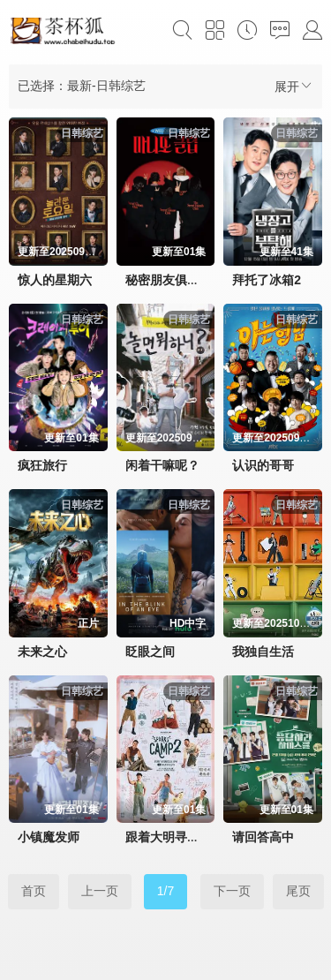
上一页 (100, 891)
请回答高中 (263, 837)
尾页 (298, 891)
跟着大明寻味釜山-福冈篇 (196, 837)
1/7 (165, 891)
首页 (34, 891)
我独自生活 (263, 652)
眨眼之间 (150, 652)
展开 (294, 86)
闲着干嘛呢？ (162, 465)
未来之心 (42, 652)
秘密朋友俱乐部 (169, 280)
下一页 (232, 891)
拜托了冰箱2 (267, 280)
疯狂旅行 (42, 465)
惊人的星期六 (55, 280)
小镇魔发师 (49, 837)
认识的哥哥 (263, 465)
